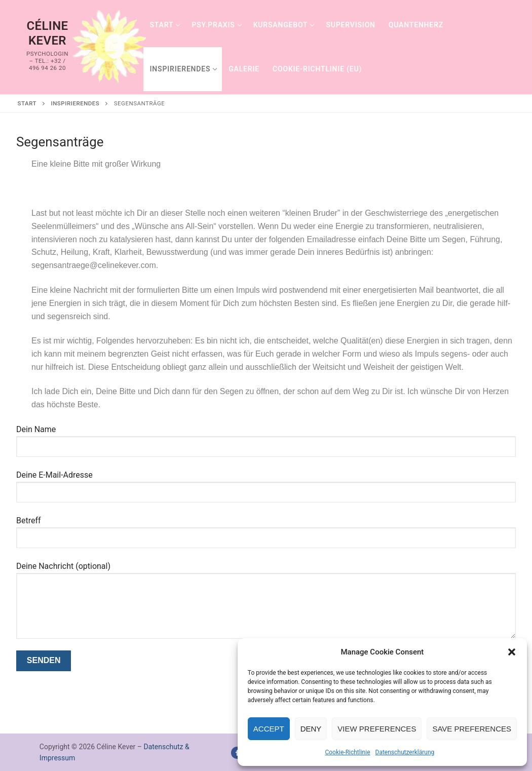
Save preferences (472, 729)
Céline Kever (47, 33)
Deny (311, 729)
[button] (512, 652)
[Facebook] (237, 753)
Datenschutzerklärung (405, 752)
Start (27, 103)
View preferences (377, 729)
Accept (269, 729)
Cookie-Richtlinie (347, 752)
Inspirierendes (75, 103)
